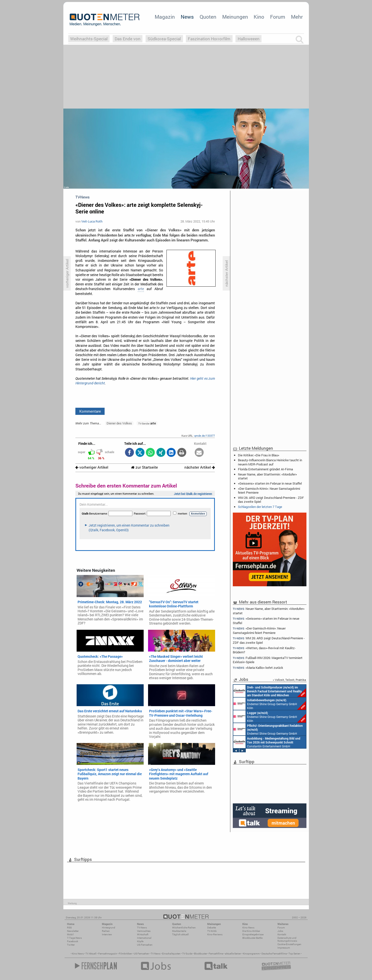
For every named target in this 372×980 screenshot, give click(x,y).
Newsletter (73, 931)
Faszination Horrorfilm (209, 39)
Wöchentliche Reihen (184, 928)
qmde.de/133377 (205, 436)
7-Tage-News (74, 938)
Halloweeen (249, 39)
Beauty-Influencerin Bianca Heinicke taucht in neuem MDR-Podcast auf (270, 462)
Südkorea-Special (164, 39)
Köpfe (140, 941)
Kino (259, 17)
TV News (156, 954)
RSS (69, 928)
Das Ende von (128, 39)
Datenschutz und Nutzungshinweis (287, 939)
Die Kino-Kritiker (251, 931)
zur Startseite (145, 467)
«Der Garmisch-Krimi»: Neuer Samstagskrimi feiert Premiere (269, 490)
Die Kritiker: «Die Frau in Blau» (259, 455)
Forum (278, 17)
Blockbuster (200, 954)
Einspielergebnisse (253, 934)
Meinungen (235, 17)
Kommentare (90, 411)
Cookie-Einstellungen (289, 944)
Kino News (78, 954)
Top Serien (294, 954)
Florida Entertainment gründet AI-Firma (265, 469)
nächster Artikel (200, 467)
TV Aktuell (91, 954)
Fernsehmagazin (108, 954)
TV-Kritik (212, 931)
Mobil (70, 934)
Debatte (212, 928)
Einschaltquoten (171, 954)
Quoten (208, 17)
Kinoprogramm (251, 954)
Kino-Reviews (215, 934)
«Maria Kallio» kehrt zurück (258, 668)
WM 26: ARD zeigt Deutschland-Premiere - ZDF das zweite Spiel (271, 500)
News (187, 17)
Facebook (73, 941)
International (144, 938)
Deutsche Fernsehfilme (274, 954)
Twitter (71, 945)
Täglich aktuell (180, 934)
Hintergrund (109, 928)
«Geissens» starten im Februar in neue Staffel (270, 483)
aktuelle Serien (233, 954)
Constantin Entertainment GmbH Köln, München (270, 691)
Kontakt (282, 934)
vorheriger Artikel (92, 467)
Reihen (106, 931)
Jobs (280, 931)
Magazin (165, 17)
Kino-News (248, 928)
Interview (107, 934)
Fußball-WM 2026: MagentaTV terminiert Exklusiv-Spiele (268, 660)
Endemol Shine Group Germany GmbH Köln (270, 704)
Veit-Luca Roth (92, 221)
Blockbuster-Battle (252, 938)
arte (141, 289)
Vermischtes (144, 931)
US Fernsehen (141, 954)
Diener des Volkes (119, 423)
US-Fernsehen (145, 945)
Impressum (284, 948)
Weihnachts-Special (89, 39)
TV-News (142, 928)
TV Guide (187, 954)
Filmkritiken (125, 954)
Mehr (297, 17)
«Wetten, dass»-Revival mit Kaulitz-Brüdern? (264, 650)
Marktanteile (179, 931)
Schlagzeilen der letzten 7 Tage (260, 507)
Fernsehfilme (216, 954)
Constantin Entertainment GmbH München (267, 742)
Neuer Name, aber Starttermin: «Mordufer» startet (267, 476)
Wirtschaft (143, 934)
